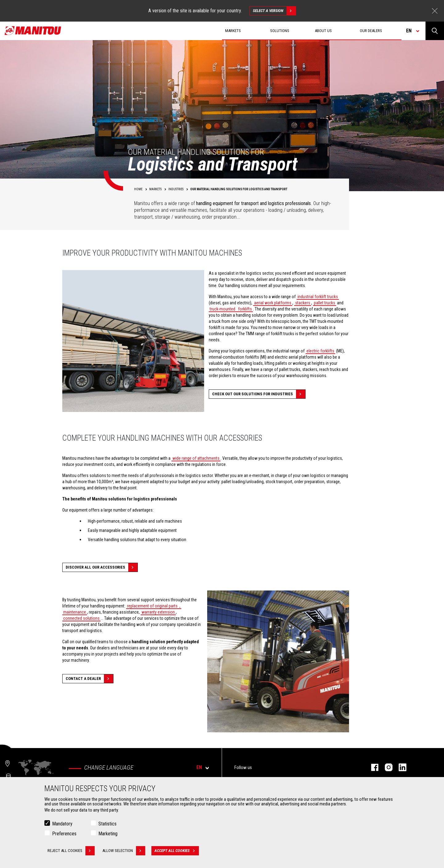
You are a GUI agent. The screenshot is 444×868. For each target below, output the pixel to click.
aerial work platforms (273, 303)
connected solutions (81, 618)
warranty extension (158, 612)
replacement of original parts (152, 606)
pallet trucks (325, 303)
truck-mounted (222, 309)
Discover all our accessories (102, 567)
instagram (386, 767)
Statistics (107, 824)
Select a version (274, 11)
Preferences (64, 834)
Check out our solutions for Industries (259, 394)
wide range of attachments (196, 458)
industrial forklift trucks (318, 297)
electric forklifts (320, 351)
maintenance (75, 612)
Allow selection (124, 851)
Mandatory (62, 824)
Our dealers (371, 31)
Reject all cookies (71, 851)
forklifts (245, 309)
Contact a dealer (89, 679)
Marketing (108, 834)
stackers (303, 303)
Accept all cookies (177, 851)
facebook (372, 767)
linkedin (399, 767)
